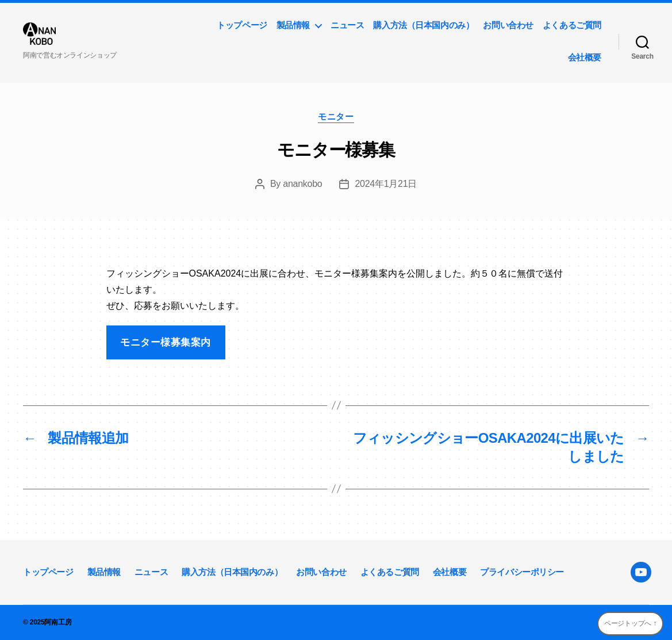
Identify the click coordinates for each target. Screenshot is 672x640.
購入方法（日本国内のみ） (423, 25)
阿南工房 (58, 622)
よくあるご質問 (572, 25)
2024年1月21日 (386, 184)
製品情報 (293, 25)
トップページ (242, 25)
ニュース (347, 25)
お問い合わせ (508, 25)
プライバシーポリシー (522, 572)
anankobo (302, 184)
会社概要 (585, 57)
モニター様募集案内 (166, 342)
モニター (336, 116)
